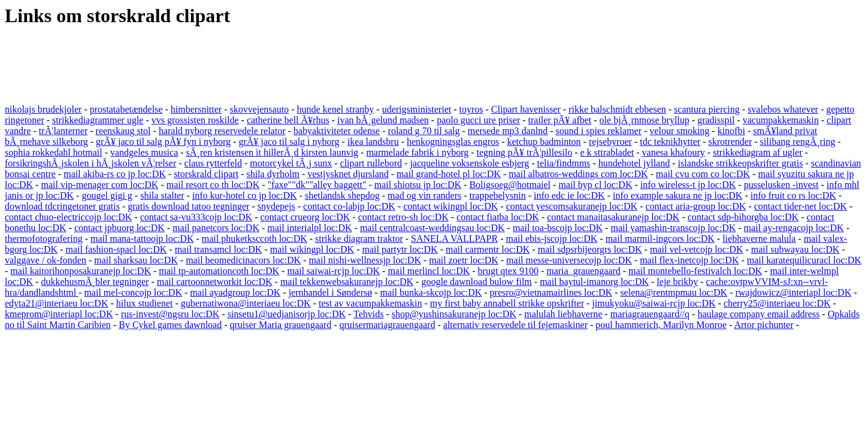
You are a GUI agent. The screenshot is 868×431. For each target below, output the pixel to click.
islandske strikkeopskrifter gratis (741, 163)
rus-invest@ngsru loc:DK (170, 314)
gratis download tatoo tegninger (188, 206)
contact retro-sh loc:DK (403, 217)
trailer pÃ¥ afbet (560, 120)
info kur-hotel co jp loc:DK (245, 195)
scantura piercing (707, 109)
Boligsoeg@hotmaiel (510, 185)
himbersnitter (196, 109)
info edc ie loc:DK (569, 195)
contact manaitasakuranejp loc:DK (613, 217)
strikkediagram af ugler (757, 152)
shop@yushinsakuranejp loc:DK (454, 314)
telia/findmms (563, 163)
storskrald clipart (206, 174)
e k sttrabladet (607, 152)
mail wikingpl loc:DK (312, 249)
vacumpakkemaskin (781, 120)
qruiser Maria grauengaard (281, 325)
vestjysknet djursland (348, 174)
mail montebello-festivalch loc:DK (695, 271)
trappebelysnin (498, 195)
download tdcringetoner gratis (62, 206)
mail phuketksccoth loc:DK (255, 239)
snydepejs (276, 206)
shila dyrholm (273, 174)
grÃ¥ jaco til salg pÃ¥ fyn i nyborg (163, 142)
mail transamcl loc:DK (219, 249)
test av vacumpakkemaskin (370, 303)
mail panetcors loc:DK (216, 228)
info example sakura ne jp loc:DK (678, 195)
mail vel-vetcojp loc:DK (697, 249)
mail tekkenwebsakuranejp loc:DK (347, 282)
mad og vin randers (424, 195)
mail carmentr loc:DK (488, 249)
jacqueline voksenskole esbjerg (469, 163)
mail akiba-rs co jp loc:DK (115, 174)
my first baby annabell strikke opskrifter (507, 303)
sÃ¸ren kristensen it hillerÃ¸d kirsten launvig (273, 152)
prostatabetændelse (126, 109)
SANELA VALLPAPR (454, 239)
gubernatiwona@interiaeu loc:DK (246, 303)
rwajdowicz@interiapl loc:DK (793, 292)
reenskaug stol (123, 131)
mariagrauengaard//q (650, 314)
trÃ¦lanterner (63, 131)
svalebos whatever (783, 109)
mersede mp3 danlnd (508, 131)
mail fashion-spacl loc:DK (116, 249)
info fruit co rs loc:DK (793, 195)
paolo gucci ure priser (478, 120)
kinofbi (731, 131)
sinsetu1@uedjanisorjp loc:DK (287, 314)
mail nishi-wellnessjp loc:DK (365, 260)
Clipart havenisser (526, 109)
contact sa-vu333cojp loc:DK (196, 217)
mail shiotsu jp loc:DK (418, 185)
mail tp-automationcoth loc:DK (219, 271)
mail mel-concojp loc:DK (133, 292)
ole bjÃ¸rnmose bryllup (645, 120)
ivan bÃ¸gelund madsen (383, 120)
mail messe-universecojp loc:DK (569, 260)
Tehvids (368, 314)
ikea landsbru (373, 142)
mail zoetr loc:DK (464, 260)
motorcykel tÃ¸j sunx (291, 163)
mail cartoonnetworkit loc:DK (215, 282)
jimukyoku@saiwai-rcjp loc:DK (654, 303)
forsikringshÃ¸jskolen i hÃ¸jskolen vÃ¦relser (90, 163)
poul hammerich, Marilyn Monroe (661, 325)
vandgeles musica (144, 152)
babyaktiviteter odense (337, 131)
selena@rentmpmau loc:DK (674, 292)
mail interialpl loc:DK (309, 228)
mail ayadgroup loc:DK (235, 292)
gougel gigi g (107, 195)
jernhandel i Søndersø (331, 292)
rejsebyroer (610, 142)
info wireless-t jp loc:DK (688, 185)
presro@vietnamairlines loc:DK (551, 292)
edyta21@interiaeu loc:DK (56, 303)
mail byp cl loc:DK (595, 185)
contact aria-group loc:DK (695, 206)
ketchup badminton (544, 142)
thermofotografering (44, 239)
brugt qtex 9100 (508, 271)
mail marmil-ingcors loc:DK (660, 239)
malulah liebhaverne (563, 314)
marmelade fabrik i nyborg (417, 152)
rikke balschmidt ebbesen (617, 109)
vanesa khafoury (674, 152)
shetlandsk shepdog (342, 195)
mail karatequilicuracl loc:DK (804, 260)
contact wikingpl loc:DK (450, 206)
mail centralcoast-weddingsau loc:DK (433, 228)
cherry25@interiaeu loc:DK (777, 303)
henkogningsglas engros (453, 142)
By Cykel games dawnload (170, 325)
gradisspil (716, 120)
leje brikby (677, 282)
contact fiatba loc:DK (498, 217)
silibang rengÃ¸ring (798, 142)
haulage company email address (758, 314)
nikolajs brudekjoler (43, 109)
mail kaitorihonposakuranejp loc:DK (81, 271)
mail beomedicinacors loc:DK (243, 260)
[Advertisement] (223, 66)
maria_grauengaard (583, 271)
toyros (471, 109)
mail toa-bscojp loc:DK (558, 228)
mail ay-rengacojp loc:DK (794, 228)
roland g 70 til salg (424, 131)
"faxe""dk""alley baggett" (317, 185)
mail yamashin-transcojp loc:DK (673, 228)
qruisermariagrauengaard (388, 325)
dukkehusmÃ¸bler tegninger (95, 282)
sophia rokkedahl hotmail (54, 152)
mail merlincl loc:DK (429, 271)
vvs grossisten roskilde (195, 120)
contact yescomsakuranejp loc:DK (572, 206)
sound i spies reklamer (598, 131)
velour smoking (679, 131)
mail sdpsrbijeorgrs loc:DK (590, 249)
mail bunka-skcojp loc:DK (431, 292)
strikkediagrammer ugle (98, 120)
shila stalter (162, 195)
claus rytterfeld (213, 163)
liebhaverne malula (759, 239)
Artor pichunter (763, 325)
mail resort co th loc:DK (213, 185)
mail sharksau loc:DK (136, 260)
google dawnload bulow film (476, 282)
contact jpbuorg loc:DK (120, 228)
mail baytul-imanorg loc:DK (594, 282)
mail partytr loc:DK (400, 249)
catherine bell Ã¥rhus (288, 120)
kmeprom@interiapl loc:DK (59, 314)
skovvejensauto (259, 109)
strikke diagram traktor (359, 239)
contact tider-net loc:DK (801, 206)
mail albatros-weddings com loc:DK (578, 174)
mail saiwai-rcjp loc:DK (333, 271)
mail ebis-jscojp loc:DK (551, 239)
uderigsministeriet (417, 109)
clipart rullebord (371, 163)
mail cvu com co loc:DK (703, 174)
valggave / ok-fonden (46, 260)
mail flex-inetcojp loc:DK (689, 260)
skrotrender (730, 142)
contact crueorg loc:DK (306, 217)
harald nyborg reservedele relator (222, 131)
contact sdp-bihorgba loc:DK (743, 217)
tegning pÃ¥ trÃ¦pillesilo (525, 152)
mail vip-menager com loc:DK (99, 185)
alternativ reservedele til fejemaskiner (515, 325)
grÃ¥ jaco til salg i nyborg (289, 142)
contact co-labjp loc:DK (349, 206)
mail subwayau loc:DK (796, 249)
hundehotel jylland (634, 163)
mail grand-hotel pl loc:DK (449, 174)
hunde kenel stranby (335, 109)
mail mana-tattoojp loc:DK (142, 239)
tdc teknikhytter (670, 142)
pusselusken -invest (781, 185)
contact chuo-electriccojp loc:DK (68, 217)
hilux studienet (145, 303)
